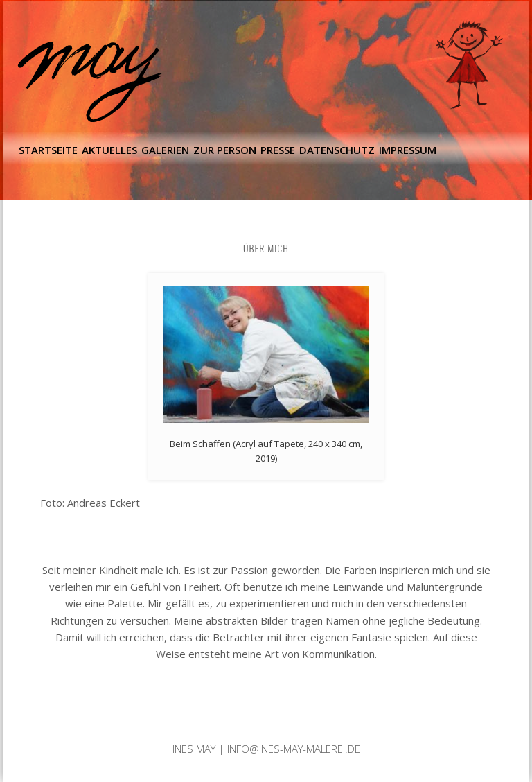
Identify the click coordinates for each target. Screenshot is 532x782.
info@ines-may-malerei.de (294, 749)
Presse (278, 150)
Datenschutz (337, 150)
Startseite (48, 150)
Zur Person (225, 150)
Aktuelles (109, 150)
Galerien (165, 150)
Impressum (408, 150)
